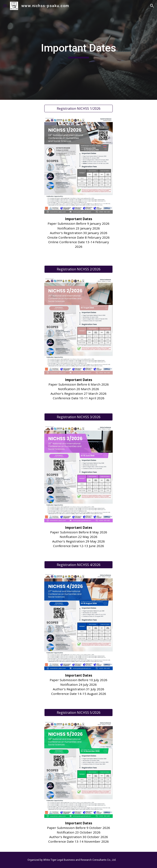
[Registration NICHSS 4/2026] (78, 565)
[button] (5, 6)
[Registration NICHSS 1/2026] (78, 108)
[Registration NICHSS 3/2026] (78, 417)
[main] (78, 50)
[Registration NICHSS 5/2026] (78, 713)
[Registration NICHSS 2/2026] (78, 269)
